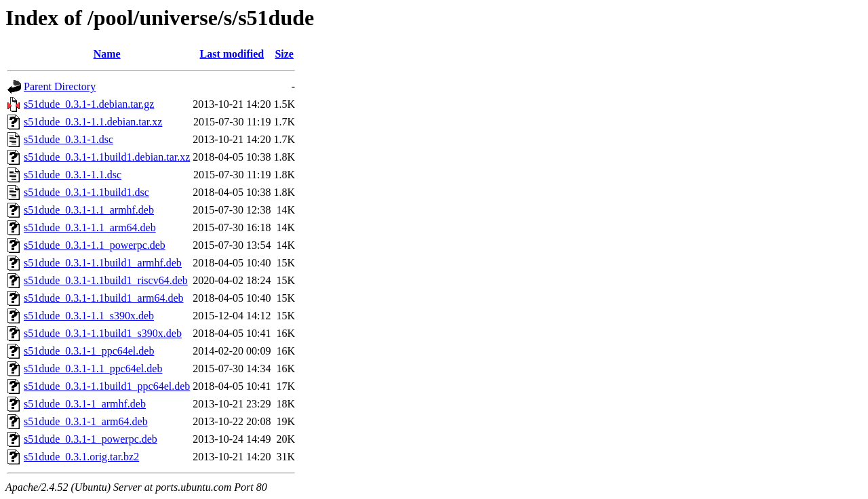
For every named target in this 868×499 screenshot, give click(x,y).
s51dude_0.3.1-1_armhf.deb (85, 404)
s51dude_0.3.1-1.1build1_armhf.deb (103, 263)
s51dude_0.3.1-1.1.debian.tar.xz (93, 122)
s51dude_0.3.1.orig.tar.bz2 (81, 457)
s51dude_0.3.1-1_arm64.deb (86, 421)
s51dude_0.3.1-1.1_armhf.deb (89, 210)
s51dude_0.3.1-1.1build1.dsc (86, 192)
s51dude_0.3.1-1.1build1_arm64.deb (104, 298)
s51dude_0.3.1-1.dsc (68, 139)
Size (284, 54)
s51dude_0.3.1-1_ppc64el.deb (89, 351)
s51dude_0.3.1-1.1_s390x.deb (89, 316)
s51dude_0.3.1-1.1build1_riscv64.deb (106, 280)
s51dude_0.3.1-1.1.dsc (73, 175)
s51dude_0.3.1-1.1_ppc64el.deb (93, 368)
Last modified (232, 54)
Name (107, 54)
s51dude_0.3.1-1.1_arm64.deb (90, 227)
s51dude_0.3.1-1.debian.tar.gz (89, 104)
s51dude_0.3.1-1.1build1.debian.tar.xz (107, 157)
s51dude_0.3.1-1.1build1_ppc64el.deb (107, 386)
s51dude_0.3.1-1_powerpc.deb (91, 439)
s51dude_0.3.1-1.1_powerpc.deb (95, 245)
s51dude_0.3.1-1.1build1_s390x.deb (103, 333)
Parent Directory (60, 86)
